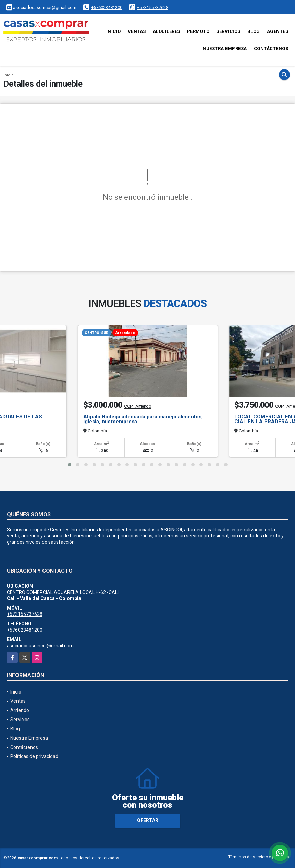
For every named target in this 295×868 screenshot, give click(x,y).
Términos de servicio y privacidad (260, 857)
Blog (254, 31)
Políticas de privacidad (34, 756)
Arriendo (20, 710)
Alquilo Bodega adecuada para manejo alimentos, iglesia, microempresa (143, 419)
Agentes (278, 31)
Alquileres (167, 31)
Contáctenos (271, 48)
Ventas (137, 31)
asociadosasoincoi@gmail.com (40, 646)
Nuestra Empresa (225, 48)
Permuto (198, 31)
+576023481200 (107, 7)
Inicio (114, 31)
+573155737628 (153, 7)
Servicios (228, 31)
